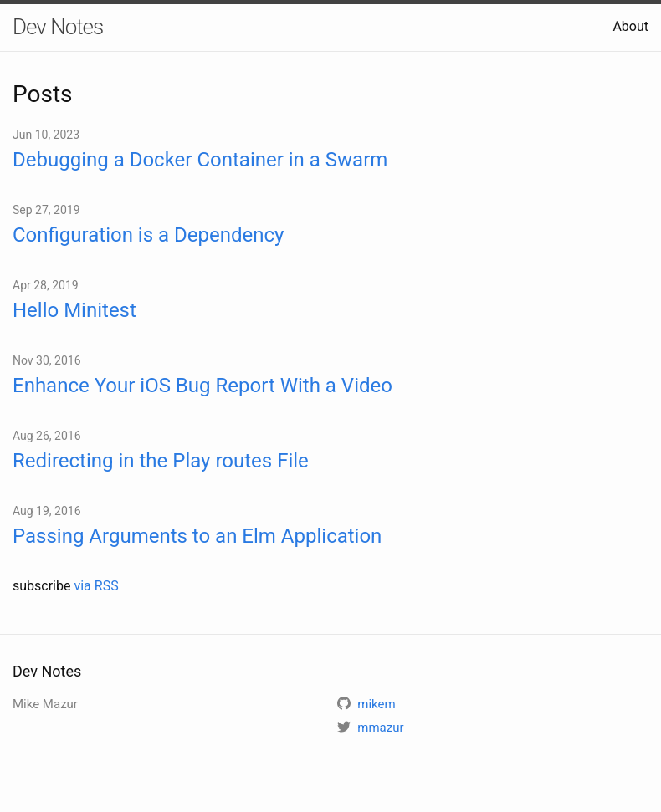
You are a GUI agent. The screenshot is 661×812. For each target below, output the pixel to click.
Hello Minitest (74, 310)
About (630, 26)
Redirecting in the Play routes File (161, 461)
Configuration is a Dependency (148, 235)
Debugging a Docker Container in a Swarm (200, 160)
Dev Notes (58, 27)
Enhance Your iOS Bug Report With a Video (202, 386)
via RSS (96, 586)
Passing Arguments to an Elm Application (197, 536)
